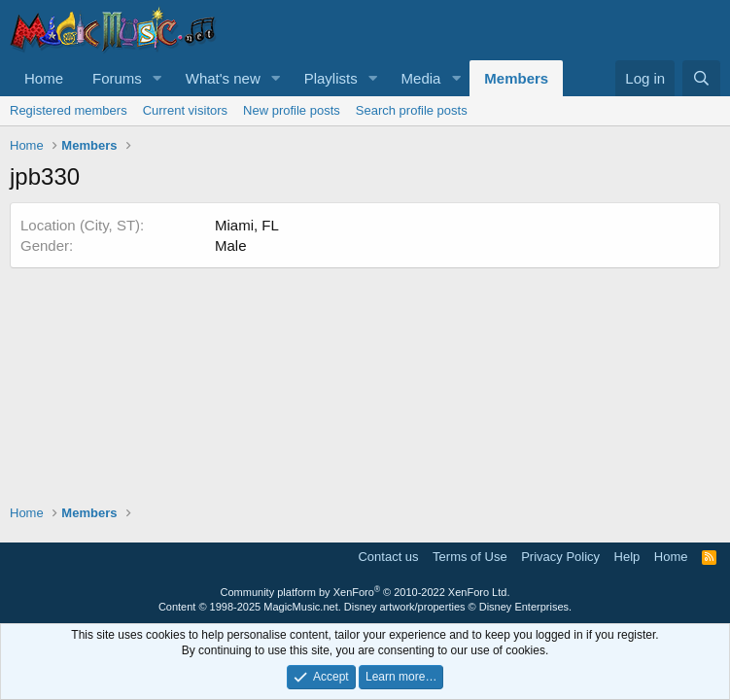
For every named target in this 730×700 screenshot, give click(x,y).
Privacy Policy (560, 557)
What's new (223, 78)
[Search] (701, 78)
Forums (117, 78)
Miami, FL (247, 225)
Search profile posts (412, 110)
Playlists (331, 78)
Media (421, 78)
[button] (157, 78)
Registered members (69, 110)
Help (627, 557)
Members (516, 78)
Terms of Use (470, 557)
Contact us (388, 557)
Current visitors (185, 110)
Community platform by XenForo (365, 592)
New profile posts (292, 110)
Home (44, 78)
